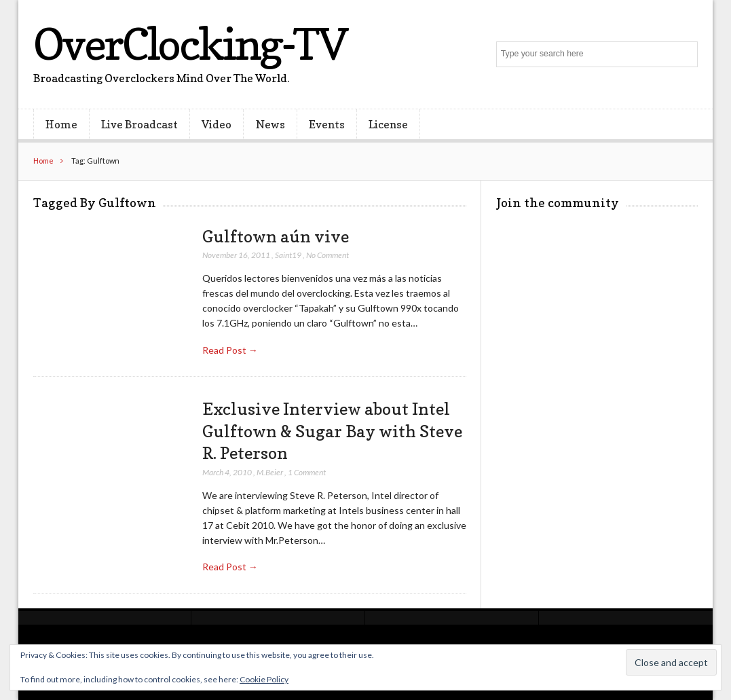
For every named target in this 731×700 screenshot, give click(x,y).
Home (61, 124)
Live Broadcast (139, 124)
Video (217, 124)
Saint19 (288, 255)
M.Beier (270, 472)
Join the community (558, 203)
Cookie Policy (264, 679)
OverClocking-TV (190, 44)
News (270, 124)
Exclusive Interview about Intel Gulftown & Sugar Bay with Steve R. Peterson (332, 431)
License (388, 124)
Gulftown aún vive (276, 236)
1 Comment (307, 472)
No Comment (327, 255)
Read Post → (230, 350)
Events (327, 124)
